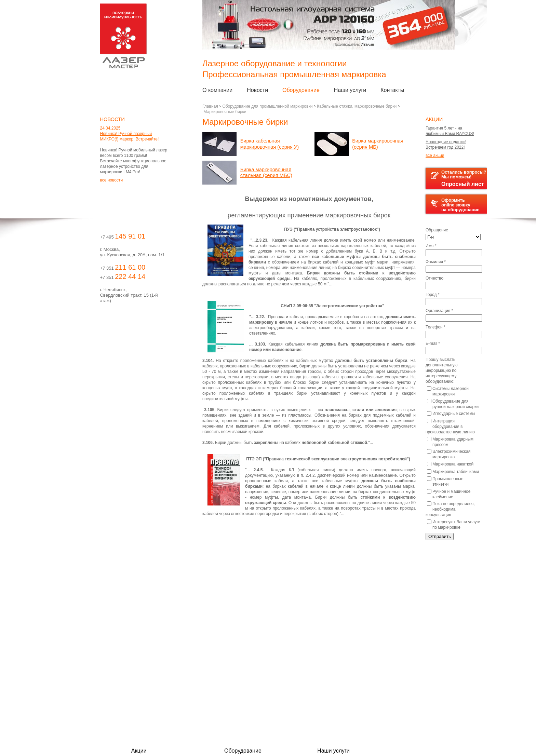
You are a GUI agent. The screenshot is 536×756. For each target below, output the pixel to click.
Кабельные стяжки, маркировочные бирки (357, 106)
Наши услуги (350, 90)
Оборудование (301, 90)
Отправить (440, 536)
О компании (217, 90)
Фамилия (436, 262)
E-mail (433, 343)
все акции (435, 156)
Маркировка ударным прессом (450, 442)
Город (432, 295)
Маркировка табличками (453, 472)
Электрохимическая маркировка (449, 454)
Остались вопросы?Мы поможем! (459, 178)
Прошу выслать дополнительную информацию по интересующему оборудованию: (441, 370)
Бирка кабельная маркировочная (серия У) (270, 144)
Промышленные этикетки (445, 482)
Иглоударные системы (451, 414)
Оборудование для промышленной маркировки (267, 106)
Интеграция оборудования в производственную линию (450, 427)
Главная (210, 106)
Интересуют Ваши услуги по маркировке (454, 525)
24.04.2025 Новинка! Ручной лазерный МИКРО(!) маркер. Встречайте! (129, 134)
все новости (111, 180)
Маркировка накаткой (450, 464)
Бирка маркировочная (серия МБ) (378, 144)
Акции (139, 751)
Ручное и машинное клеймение (449, 494)
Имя (431, 246)
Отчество (434, 278)
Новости (257, 90)
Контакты (392, 90)
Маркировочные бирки (225, 112)
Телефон (435, 327)
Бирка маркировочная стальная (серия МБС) (266, 173)
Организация (439, 311)
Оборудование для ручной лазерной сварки (453, 404)
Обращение (437, 230)
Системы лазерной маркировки (448, 391)
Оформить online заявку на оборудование (455, 205)
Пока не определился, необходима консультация (450, 509)
